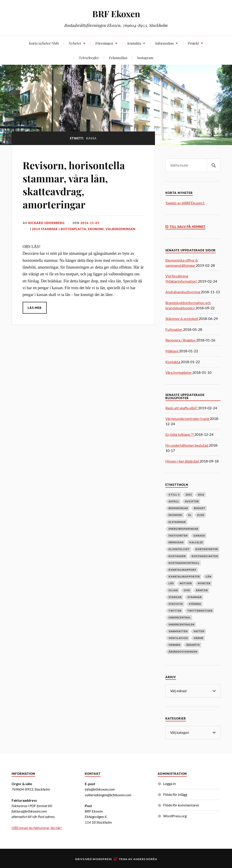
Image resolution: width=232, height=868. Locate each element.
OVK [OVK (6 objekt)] (187, 590)
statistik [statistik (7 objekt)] (176, 604)
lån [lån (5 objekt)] (209, 576)
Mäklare (172, 351)
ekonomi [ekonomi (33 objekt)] (175, 515)
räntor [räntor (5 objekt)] (202, 590)
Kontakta (134, 43)
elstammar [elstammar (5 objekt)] (177, 522)
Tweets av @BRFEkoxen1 (185, 203)
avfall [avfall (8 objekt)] (174, 501)
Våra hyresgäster (179, 372)
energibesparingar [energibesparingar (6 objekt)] (183, 529)
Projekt (193, 43)
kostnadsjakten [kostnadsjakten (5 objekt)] (205, 556)
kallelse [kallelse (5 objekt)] (196, 542)
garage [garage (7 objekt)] (199, 535)
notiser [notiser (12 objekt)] (186, 583)
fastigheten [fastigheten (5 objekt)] (178, 535)
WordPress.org (175, 815)
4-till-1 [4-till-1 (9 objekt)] (174, 495)
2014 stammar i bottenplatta (59, 229)
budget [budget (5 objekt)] (200, 508)
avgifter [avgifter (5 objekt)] (192, 501)
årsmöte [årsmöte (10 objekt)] (193, 645)
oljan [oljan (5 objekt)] (173, 590)
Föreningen (104, 43)
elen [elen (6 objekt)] (201, 515)
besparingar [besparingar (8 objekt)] (178, 508)
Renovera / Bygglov (181, 340)
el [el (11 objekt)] (190, 515)
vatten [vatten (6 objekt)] (199, 631)
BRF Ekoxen (116, 14)
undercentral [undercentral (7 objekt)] (180, 617)
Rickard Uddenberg (46, 223)
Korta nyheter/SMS (44, 43)
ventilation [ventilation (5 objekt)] (178, 638)
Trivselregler (89, 58)
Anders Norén (145, 859)
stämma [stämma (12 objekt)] (195, 604)
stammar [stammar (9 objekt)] (195, 597)
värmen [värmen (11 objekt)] (174, 645)
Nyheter (75, 43)
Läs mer (35, 308)
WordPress (102, 859)
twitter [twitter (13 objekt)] (175, 611)
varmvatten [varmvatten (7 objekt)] (178, 631)
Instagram (145, 58)
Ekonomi (96, 229)
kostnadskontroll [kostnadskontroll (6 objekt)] (184, 563)
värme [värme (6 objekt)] (199, 638)
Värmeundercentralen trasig (188, 418)
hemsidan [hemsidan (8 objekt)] (176, 542)
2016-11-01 (90, 223)
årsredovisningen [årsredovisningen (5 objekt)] (183, 652)
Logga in (170, 783)
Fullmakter (174, 329)
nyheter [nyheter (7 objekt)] (204, 583)
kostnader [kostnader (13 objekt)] (177, 556)
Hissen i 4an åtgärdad (182, 461)
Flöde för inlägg (175, 794)
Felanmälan (118, 58)
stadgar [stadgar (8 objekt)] (175, 597)
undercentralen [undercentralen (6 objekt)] (181, 624)
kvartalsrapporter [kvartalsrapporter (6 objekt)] (184, 576)
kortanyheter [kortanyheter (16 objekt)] (207, 549)
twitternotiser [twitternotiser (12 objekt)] (200, 611)
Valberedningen (121, 229)
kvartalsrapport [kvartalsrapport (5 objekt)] (182, 570)
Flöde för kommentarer (181, 805)
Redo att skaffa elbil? (182, 408)
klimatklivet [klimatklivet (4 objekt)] (179, 549)
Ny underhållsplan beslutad (187, 445)
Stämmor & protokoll (182, 318)
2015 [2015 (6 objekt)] (189, 495)
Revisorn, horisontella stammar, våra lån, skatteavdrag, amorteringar (74, 185)
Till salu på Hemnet (188, 227)
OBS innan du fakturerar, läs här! (37, 827)
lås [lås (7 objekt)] (171, 583)
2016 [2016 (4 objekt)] (201, 495)
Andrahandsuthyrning (183, 292)
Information (164, 43)
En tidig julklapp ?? (180, 434)
